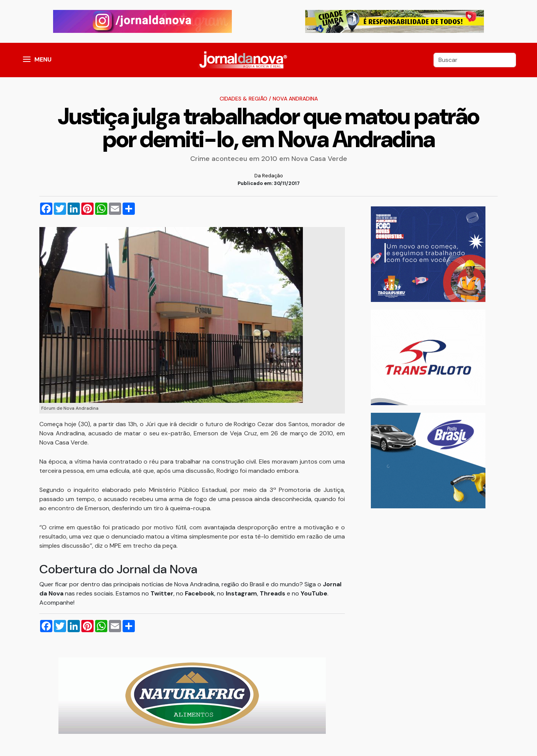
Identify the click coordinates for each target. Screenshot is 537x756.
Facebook (200, 593)
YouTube (314, 593)
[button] (27, 60)
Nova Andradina (295, 99)
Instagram (241, 593)
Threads (273, 593)
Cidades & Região (243, 99)
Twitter (162, 593)
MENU (43, 59)
